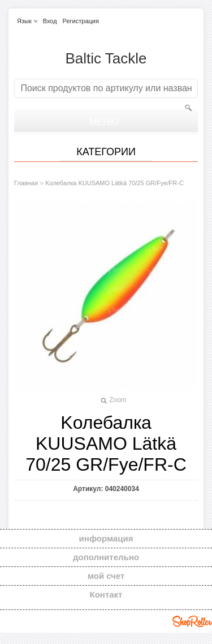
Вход (50, 21)
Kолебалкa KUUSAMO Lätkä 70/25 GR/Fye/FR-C (114, 183)
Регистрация (81, 21)
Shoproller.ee (192, 621)
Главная (26, 183)
